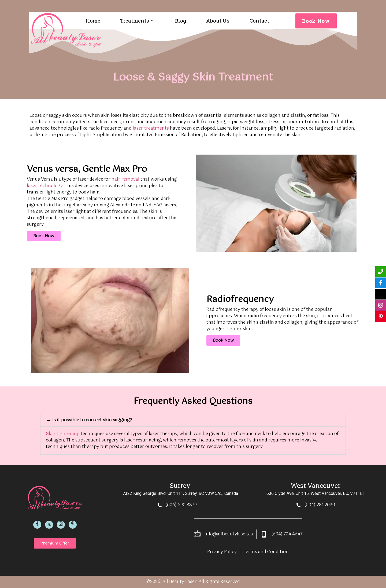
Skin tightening (63, 434)
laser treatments (151, 128)
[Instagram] (61, 525)
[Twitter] (49, 525)
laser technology (45, 186)
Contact (259, 21)
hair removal (125, 179)
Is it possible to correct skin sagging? (92, 420)
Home (93, 21)
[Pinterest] (73, 525)
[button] (193, 420)
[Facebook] (37, 525)
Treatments (137, 21)
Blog (181, 21)
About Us (218, 21)
